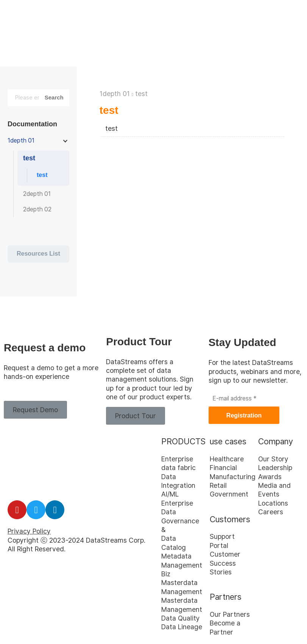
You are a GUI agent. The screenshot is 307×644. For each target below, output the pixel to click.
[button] (35, 410)
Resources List (38, 254)
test (141, 94)
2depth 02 (37, 209)
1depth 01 (115, 94)
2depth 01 (37, 194)
